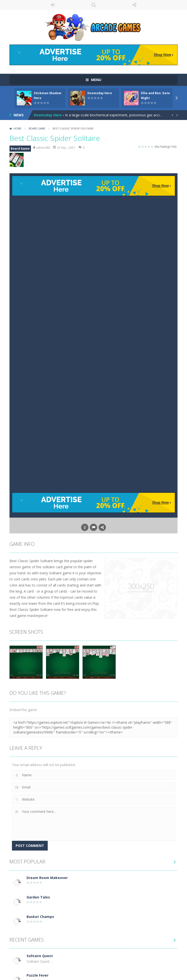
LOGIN (53, 5)
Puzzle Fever (37, 975)
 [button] (93, 527)
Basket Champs (40, 917)
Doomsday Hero (100, 93)
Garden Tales (38, 897)
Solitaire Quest (40, 956)
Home (18, 128)
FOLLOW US (134, 5)
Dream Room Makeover (47, 878)
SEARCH (93, 5)
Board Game (37, 128)
